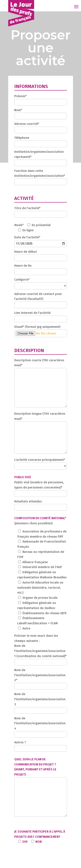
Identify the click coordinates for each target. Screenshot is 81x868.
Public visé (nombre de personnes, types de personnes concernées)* (41, 488)
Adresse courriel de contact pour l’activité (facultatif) (41, 300)
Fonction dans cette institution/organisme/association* (41, 176)
